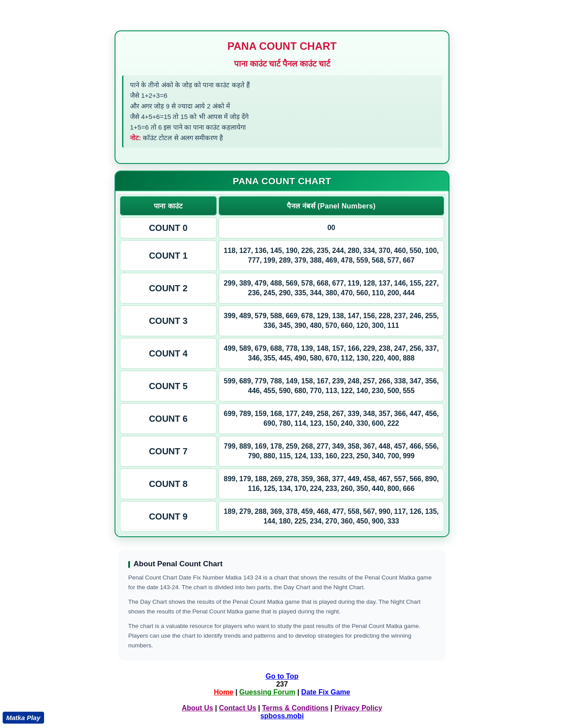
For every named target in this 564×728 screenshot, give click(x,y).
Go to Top (282, 676)
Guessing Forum (267, 692)
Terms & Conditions (295, 708)
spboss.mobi (282, 716)
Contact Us (237, 708)
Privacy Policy (358, 708)
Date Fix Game (326, 692)
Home (223, 692)
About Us (197, 708)
